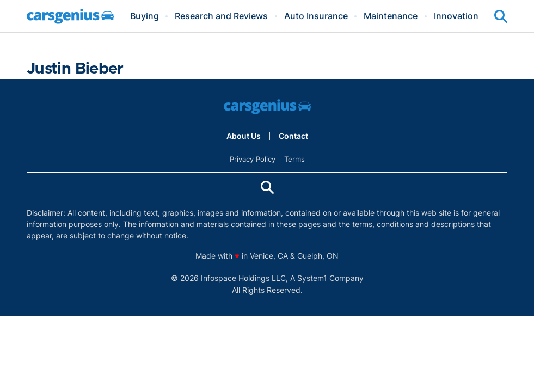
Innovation (456, 16)
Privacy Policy (253, 159)
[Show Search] (501, 16)
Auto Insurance (316, 16)
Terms (294, 159)
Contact (293, 136)
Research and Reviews (221, 16)
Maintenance (391, 16)
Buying (145, 16)
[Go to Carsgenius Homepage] (70, 16)
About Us (244, 136)
